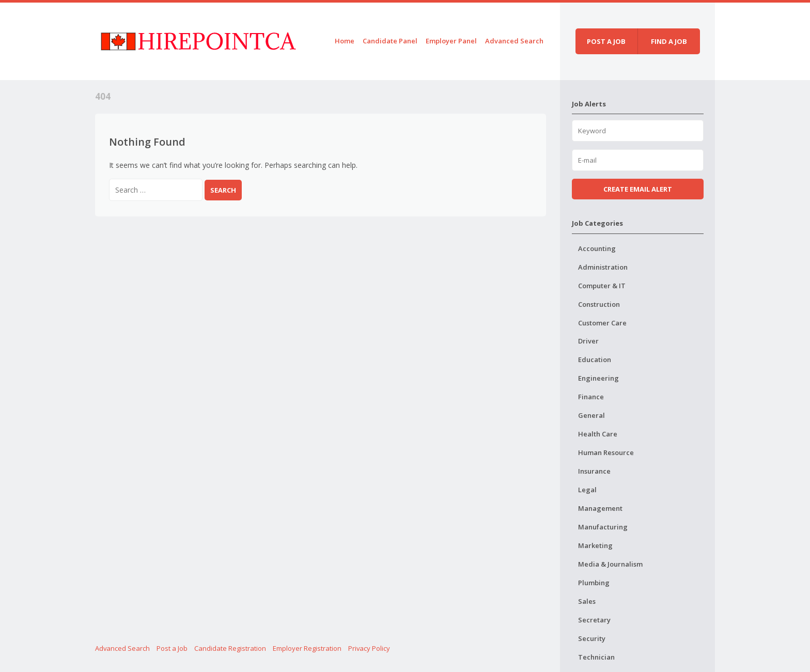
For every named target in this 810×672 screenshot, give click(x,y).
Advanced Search (514, 41)
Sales (587, 601)
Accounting (597, 248)
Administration (603, 267)
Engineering (598, 378)
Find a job (669, 41)
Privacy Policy (369, 648)
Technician (596, 657)
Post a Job (172, 648)
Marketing (595, 545)
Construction (599, 304)
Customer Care (602, 323)
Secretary (594, 620)
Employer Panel (451, 41)
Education (595, 360)
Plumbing (594, 583)
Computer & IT (602, 286)
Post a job (606, 41)
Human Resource (606, 452)
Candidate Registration (230, 648)
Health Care (598, 434)
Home (345, 41)
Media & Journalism (610, 564)
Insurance (594, 471)
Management (600, 508)
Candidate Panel (390, 41)
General (591, 415)
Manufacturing (603, 527)
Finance (591, 397)
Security (592, 638)
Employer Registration (307, 648)
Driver (588, 341)
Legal (587, 490)
